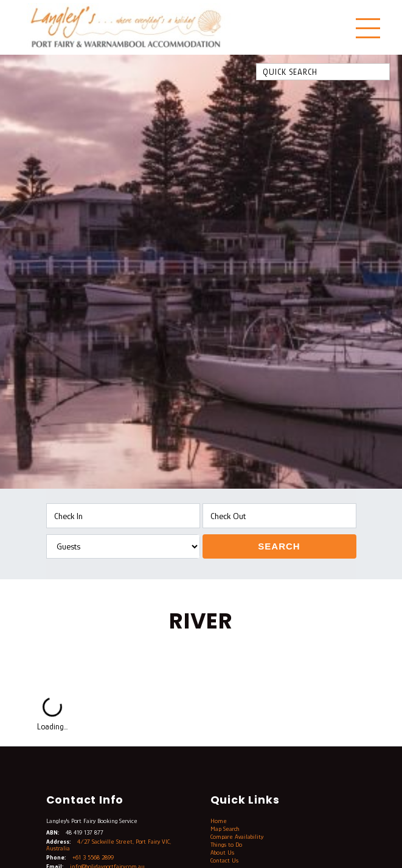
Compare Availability (237, 837)
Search (279, 546)
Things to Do (226, 845)
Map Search (225, 829)
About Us (222, 852)
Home (219, 821)
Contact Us (224, 860)
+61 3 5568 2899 (93, 857)
